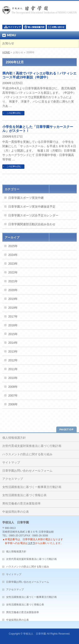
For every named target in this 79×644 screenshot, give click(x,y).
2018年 (13, 308)
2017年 (13, 316)
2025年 (13, 246)
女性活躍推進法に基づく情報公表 (24, 495)
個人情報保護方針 (14, 438)
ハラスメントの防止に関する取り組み (27, 454)
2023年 (13, 264)
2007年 (13, 396)
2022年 (13, 272)
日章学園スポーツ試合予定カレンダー (33, 215)
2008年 (13, 387)
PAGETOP (66, 429)
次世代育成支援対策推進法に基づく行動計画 (32, 446)
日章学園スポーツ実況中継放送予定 (32, 207)
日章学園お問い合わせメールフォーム (27, 471)
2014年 (13, 343)
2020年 (13, 290)
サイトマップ (11, 462)
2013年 (13, 351)
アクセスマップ (13, 479)
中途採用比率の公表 (16, 512)
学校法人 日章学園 (35, 634)
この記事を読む (14, 113)
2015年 (13, 334)
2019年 (13, 299)
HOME (6, 52)
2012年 (13, 360)
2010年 (13, 378)
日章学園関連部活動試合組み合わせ (32, 224)
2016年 (13, 325)
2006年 (13, 404)
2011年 (13, 369)
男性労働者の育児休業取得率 (21, 503)
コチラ (31, 543)
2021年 (13, 281)
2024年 (13, 255)
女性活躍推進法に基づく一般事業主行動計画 (32, 487)
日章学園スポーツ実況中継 (26, 198)
